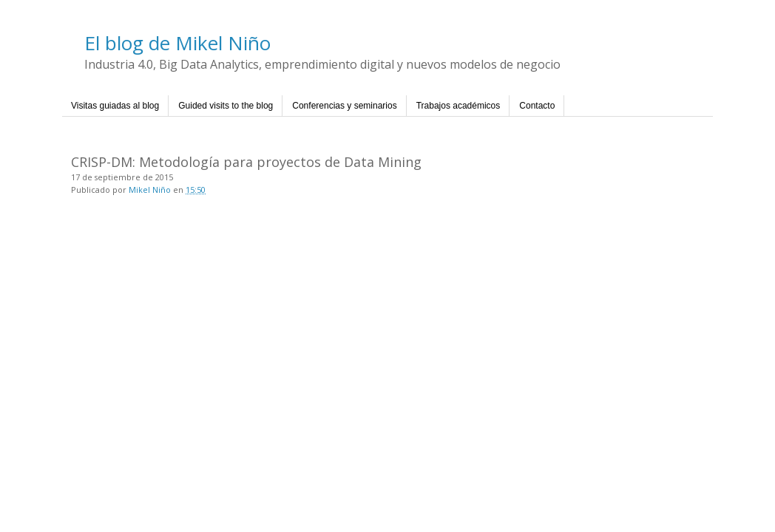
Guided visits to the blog (226, 106)
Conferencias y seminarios (344, 106)
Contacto (537, 106)
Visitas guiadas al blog (115, 106)
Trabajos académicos (458, 106)
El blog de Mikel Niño (177, 43)
